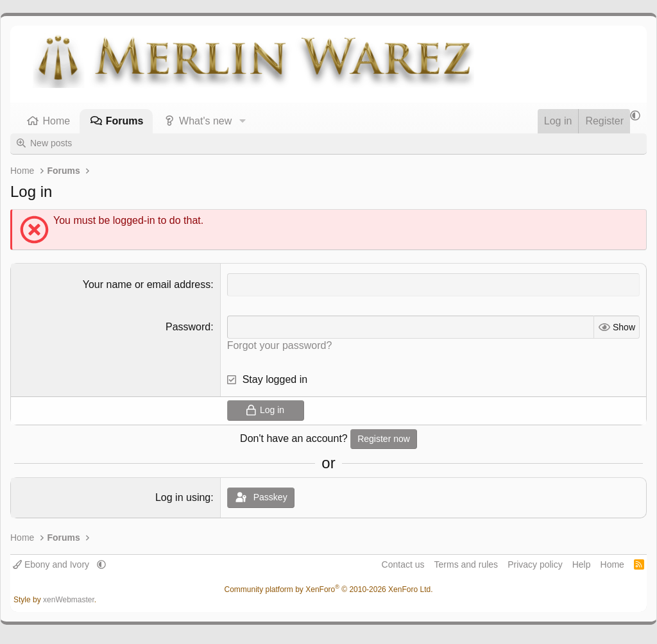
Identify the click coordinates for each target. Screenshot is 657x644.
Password (188, 327)
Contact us (403, 564)
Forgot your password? (280, 345)
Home (57, 121)
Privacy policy (535, 564)
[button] (242, 121)
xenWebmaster (69, 600)
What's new (205, 121)
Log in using (183, 497)
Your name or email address (147, 284)
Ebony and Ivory (52, 564)
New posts (51, 143)
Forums (125, 121)
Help (582, 564)
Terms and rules (466, 564)
